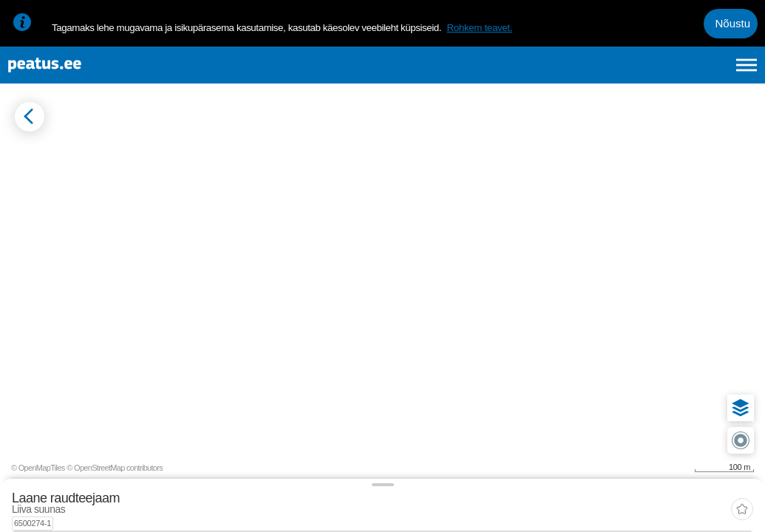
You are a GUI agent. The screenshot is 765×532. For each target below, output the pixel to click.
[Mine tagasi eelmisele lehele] (24, 145)
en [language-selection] (629, 72)
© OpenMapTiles (629, 508)
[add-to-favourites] (329, 159)
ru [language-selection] (707, 72)
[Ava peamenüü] (747, 72)
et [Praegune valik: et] (589, 72)
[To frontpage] (85, 73)
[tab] (82, 205)
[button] (730, 344)
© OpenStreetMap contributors (706, 508)
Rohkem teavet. (479, 28)
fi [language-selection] (668, 72)
